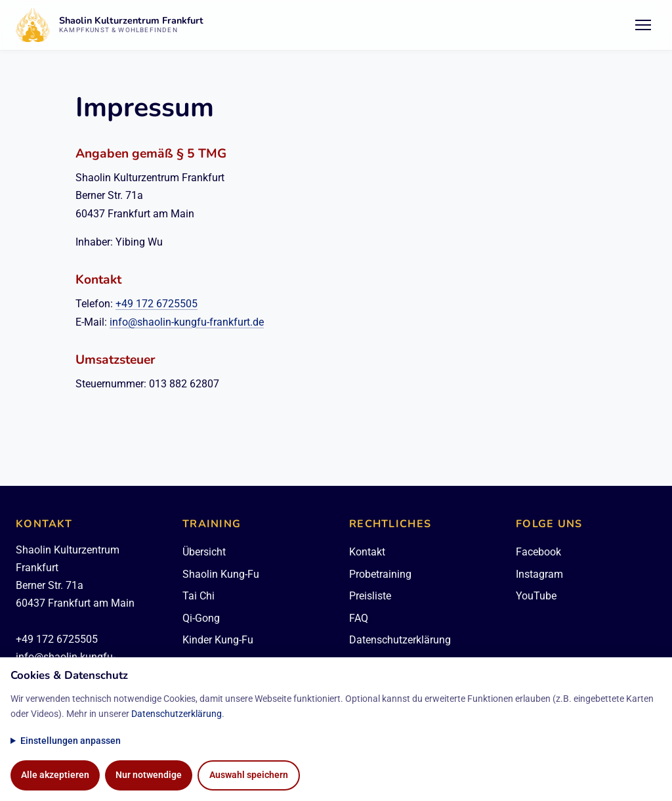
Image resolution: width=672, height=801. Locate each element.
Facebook (538, 552)
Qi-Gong (201, 618)
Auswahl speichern (249, 775)
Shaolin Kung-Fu (221, 574)
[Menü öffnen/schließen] (643, 25)
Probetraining (380, 574)
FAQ (359, 618)
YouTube (536, 596)
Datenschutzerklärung (400, 640)
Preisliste (370, 596)
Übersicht (204, 552)
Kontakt (367, 552)
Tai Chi (199, 596)
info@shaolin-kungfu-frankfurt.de (187, 322)
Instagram (539, 574)
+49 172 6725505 (157, 304)
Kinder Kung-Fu (218, 640)
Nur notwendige (149, 775)
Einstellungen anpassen (71, 741)
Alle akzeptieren (55, 775)
